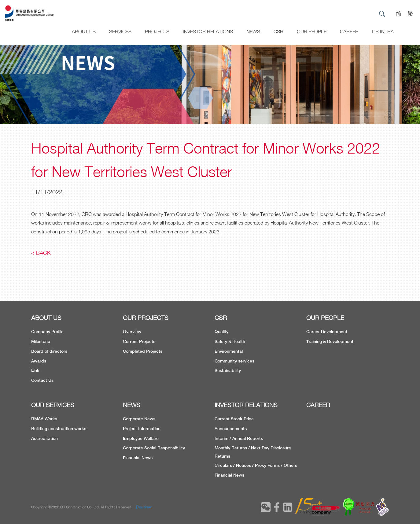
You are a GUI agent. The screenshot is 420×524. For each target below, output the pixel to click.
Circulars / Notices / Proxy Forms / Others (256, 465)
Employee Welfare (141, 438)
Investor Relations (208, 32)
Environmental (229, 351)
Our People (312, 32)
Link (35, 370)
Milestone (41, 341)
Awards (39, 361)
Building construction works (59, 429)
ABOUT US (46, 318)
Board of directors (49, 351)
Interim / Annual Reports (239, 438)
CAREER (349, 32)
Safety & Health (230, 341)
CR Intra (383, 32)
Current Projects (139, 341)
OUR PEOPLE (325, 318)
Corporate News (139, 419)
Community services (234, 361)
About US (84, 32)
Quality (221, 332)
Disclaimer (144, 507)
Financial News (138, 458)
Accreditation (44, 438)
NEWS (132, 405)
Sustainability (228, 370)
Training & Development (330, 341)
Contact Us (42, 380)
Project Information (142, 429)
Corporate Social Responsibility (154, 448)
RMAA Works (44, 419)
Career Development (327, 332)
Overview (132, 332)
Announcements (231, 429)
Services (120, 32)
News (253, 32)
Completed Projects (143, 351)
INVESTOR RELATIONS (246, 405)
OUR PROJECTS (146, 318)
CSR (278, 32)
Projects (157, 32)
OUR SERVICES (53, 405)
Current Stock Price (234, 419)
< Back (41, 253)
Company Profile (47, 332)
